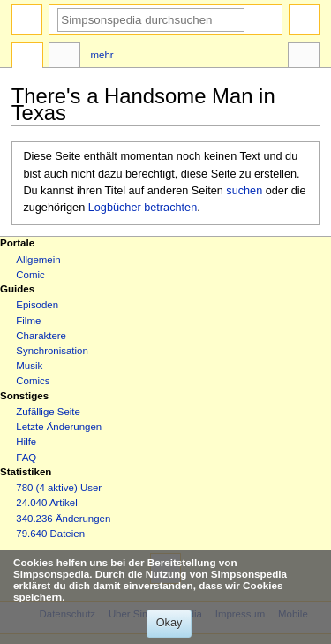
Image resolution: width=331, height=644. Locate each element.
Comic (30, 275)
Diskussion (64, 57)
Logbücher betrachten (143, 208)
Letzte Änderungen (59, 427)
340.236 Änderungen (63, 519)
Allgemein (38, 260)
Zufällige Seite (48, 412)
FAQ (26, 458)
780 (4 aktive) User (59, 488)
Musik (29, 366)
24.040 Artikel (46, 503)
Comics (33, 381)
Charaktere (41, 336)
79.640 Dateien (50, 534)
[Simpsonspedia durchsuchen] (151, 20)
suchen (244, 191)
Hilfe (26, 442)
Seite (27, 57)
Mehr (102, 55)
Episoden (37, 305)
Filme (28, 321)
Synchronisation (52, 351)
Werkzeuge (304, 57)
